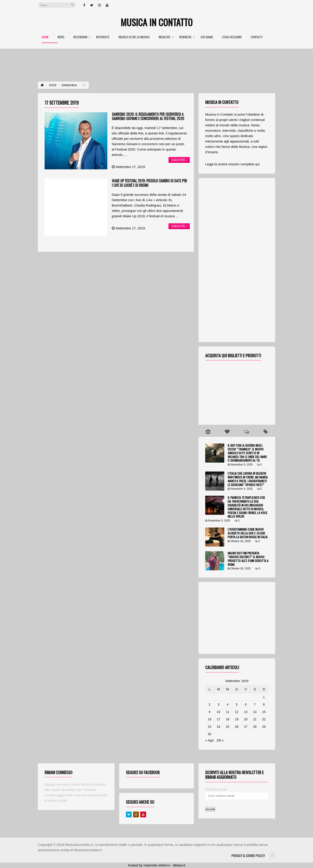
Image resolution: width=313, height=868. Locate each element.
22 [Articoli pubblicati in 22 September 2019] (264, 719)
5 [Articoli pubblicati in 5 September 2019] (237, 704)
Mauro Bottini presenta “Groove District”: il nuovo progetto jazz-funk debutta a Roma (248, 559)
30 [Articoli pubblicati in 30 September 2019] (209, 734)
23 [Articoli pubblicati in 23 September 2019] (209, 727)
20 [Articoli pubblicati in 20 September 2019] (246, 719)
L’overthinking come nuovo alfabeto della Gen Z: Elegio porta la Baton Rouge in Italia (248, 533)
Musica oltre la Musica (134, 37)
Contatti (257, 37)
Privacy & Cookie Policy (248, 855)
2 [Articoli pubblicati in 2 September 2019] (209, 704)
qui (257, 164)
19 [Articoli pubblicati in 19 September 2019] (237, 719)
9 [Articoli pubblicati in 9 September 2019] (209, 712)
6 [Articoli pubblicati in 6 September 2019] (246, 704)
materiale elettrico (157, 865)
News (61, 37)
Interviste (103, 37)
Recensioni (82, 37)
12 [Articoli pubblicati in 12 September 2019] (237, 712)
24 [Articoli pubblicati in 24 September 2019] (218, 727)
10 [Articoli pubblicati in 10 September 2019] (218, 712)
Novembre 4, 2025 (240, 489)
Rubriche (187, 37)
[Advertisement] (157, 61)
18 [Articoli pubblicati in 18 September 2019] (228, 719)
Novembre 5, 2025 (240, 465)
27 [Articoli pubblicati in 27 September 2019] (246, 727)
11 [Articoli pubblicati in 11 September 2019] (228, 712)
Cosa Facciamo (232, 37)
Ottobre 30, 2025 (239, 541)
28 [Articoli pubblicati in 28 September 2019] (255, 727)
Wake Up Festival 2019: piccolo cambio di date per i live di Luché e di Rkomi (149, 183)
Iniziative (166, 37)
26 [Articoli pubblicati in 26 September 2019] (237, 727)
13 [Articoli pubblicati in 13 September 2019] (246, 712)
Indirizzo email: (216, 789)
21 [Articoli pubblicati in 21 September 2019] (255, 719)
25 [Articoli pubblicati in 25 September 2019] (228, 727)
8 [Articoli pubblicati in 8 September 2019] (264, 704)
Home (45, 37)
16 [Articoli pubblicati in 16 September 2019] (209, 719)
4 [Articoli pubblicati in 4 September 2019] (228, 704)
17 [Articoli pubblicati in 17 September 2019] (218, 719)
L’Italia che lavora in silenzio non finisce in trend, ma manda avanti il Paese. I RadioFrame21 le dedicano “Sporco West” (248, 479)
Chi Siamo (207, 37)
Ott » (220, 740)
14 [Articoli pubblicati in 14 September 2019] (255, 712)
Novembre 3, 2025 (218, 521)
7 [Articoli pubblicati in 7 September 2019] (255, 704)
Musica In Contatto (156, 22)
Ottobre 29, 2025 (239, 569)
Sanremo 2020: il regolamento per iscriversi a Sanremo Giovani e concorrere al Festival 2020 (148, 116)
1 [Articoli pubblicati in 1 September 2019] (264, 697)
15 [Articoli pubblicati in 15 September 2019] (264, 712)
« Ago (209, 740)
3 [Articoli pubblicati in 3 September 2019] (218, 704)
